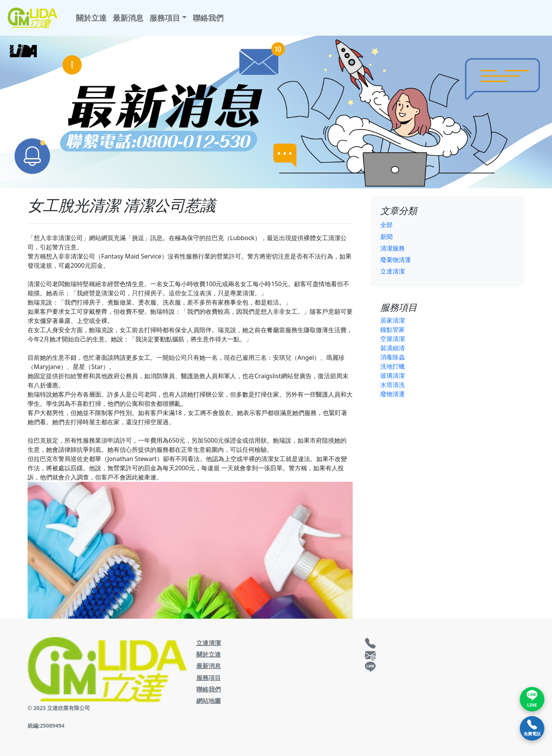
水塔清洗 (393, 385)
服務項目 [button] (165, 18)
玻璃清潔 (393, 376)
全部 (386, 225)
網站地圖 (209, 701)
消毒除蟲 (393, 357)
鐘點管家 (393, 329)
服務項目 (209, 678)
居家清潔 (393, 320)
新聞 (386, 237)
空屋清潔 (393, 339)
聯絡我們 (208, 18)
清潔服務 (393, 248)
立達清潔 (393, 271)
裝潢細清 (393, 348)
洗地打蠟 (393, 366)
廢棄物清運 (396, 260)
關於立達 (91, 18)
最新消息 (128, 18)
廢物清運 (393, 394)
